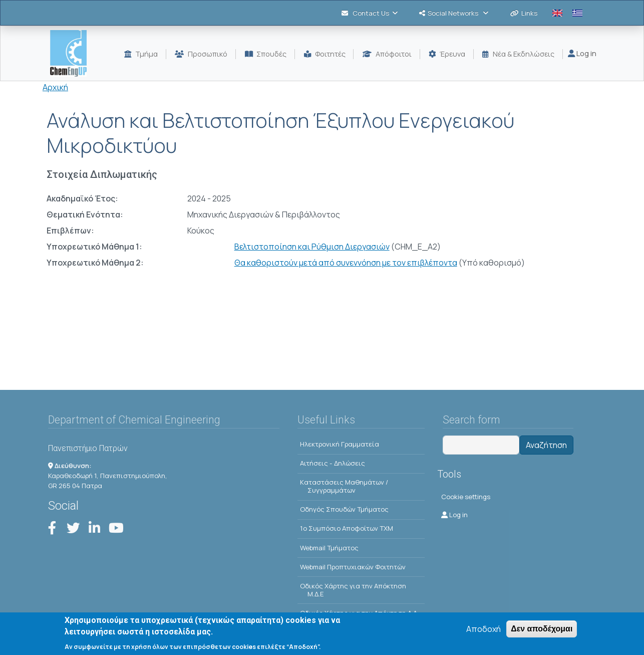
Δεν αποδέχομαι (542, 632)
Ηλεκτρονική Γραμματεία (340, 444)
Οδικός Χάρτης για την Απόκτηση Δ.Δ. (359, 613)
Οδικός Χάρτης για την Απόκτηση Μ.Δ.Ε (353, 590)
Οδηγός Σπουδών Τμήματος (344, 509)
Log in (582, 53)
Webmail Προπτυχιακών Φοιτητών (353, 567)
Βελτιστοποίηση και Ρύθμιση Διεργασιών (312, 247)
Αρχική (55, 87)
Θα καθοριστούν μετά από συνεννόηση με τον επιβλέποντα (346, 263)
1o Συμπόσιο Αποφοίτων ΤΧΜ (347, 528)
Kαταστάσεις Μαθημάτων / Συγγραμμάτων (344, 486)
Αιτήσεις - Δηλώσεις (333, 463)
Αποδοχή (484, 632)
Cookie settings (466, 497)
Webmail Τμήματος (329, 548)
